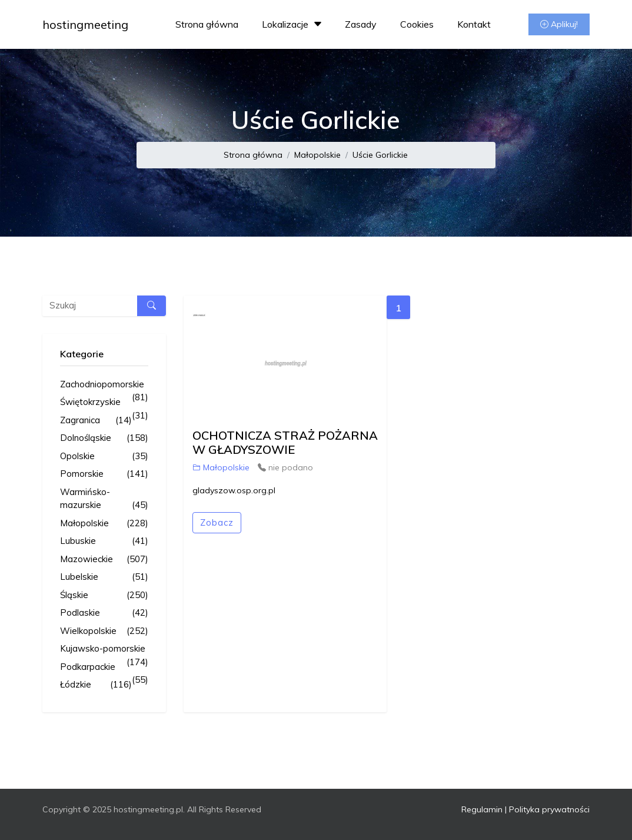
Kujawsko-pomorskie (104, 649)
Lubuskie (104, 541)
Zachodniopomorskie (104, 385)
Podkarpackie (104, 668)
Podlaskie (104, 613)
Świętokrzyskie (104, 403)
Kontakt (474, 24)
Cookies (417, 24)
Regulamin (482, 809)
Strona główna (207, 24)
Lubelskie (104, 577)
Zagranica (96, 421)
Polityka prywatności (549, 809)
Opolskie (104, 456)
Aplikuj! (559, 24)
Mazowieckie (104, 560)
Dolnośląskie (104, 438)
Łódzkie (96, 685)
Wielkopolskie (104, 631)
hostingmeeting (85, 24)
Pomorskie (104, 474)
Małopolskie (317, 155)
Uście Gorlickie (380, 155)
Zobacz (217, 522)
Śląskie (104, 595)
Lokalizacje (293, 24)
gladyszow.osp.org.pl (234, 490)
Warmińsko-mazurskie (104, 499)
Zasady (361, 24)
